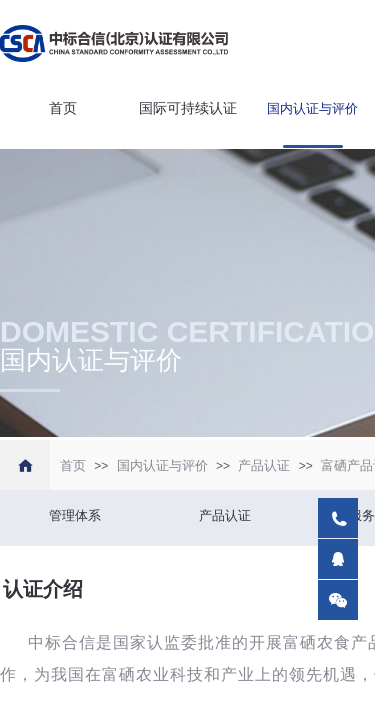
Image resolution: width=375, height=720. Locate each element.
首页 (63, 108)
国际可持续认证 (188, 108)
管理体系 (75, 515)
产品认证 (264, 465)
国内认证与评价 (312, 108)
